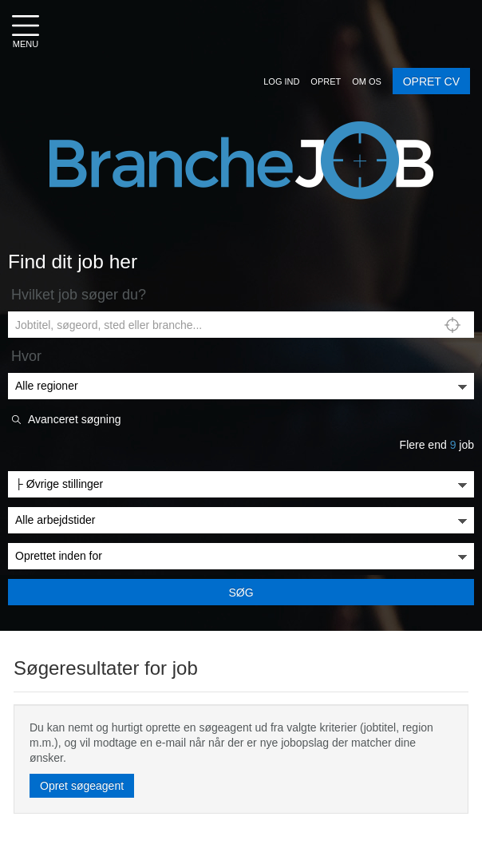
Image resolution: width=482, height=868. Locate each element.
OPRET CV (431, 81)
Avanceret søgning (74, 420)
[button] (281, 81)
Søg (241, 593)
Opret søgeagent (82, 786)
